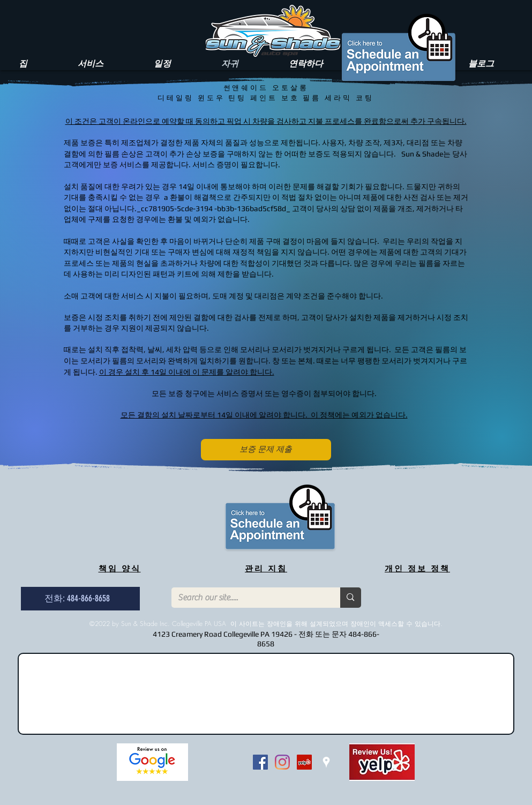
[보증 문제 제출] (266, 450)
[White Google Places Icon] (326, 762)
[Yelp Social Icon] (304, 762)
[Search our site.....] (248, 598)
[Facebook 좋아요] (224, 762)
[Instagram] (282, 762)
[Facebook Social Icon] (260, 762)
